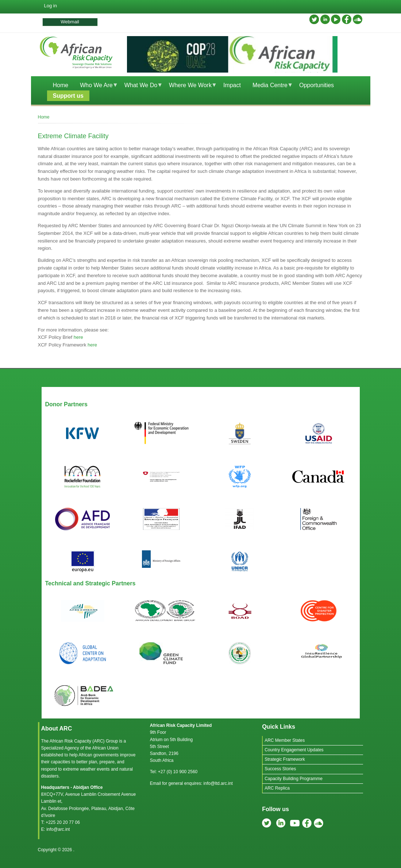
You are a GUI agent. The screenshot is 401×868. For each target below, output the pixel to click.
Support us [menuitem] (68, 96)
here (78, 337)
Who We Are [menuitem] (96, 86)
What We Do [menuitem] (141, 86)
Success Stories (280, 769)
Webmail (70, 22)
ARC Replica (277, 788)
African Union (105, 748)
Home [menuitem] (61, 85)
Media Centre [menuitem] (270, 86)
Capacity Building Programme (294, 779)
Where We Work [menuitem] (190, 86)
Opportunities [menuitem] (317, 85)
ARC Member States (285, 740)
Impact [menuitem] (232, 85)
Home (44, 117)
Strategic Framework (285, 759)
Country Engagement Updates (294, 750)
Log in (51, 6)
